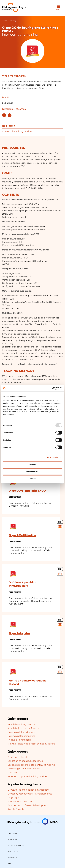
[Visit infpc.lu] (32, 824)
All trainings (12, 21)
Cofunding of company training (24, 769)
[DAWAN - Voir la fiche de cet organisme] (32, 51)
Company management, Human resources (30, 794)
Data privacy (13, 851)
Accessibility (12, 857)
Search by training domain (21, 725)
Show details (52, 457)
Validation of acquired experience (25, 761)
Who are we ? (13, 833)
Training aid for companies (21, 736)
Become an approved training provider (27, 777)
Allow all (33, 464)
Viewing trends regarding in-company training (31, 744)
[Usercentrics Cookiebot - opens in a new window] (52, 388)
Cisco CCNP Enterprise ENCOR (28, 491)
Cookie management (16, 845)
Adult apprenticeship (18, 757)
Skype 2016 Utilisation (22, 535)
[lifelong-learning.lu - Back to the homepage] (14, 8)
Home (5, 21)
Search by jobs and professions (23, 728)
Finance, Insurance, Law (20, 802)
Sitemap (11, 863)
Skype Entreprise (19, 633)
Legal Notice (12, 839)
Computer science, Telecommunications (28, 790)
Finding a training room (19, 740)
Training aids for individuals (22, 732)
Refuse (32, 478)
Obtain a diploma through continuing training (31, 765)
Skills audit (13, 773)
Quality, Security (16, 809)
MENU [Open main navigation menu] (59, 10)
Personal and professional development (28, 805)
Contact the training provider (17, 132)
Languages (13, 798)
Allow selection (32, 471)
